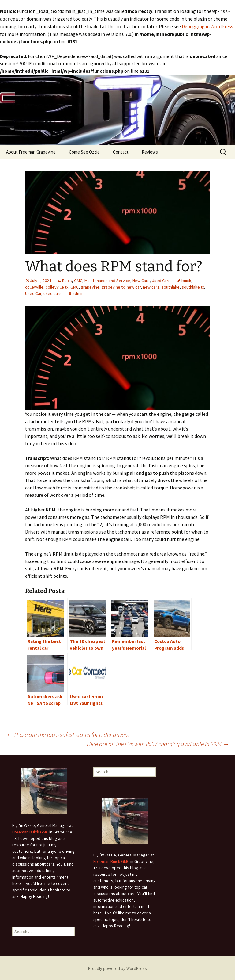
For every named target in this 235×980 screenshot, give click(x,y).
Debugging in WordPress (207, 26)
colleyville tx (57, 286)
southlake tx (193, 286)
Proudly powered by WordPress (117, 967)
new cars (151, 286)
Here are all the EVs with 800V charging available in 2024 (158, 743)
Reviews (150, 151)
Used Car (33, 293)
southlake (171, 286)
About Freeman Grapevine (31, 151)
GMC (78, 280)
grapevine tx (113, 286)
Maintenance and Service (107, 280)
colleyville (34, 286)
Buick (67, 280)
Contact (121, 151)
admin (78, 293)
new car (134, 286)
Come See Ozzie (84, 151)
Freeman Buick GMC (30, 831)
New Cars (141, 280)
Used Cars (161, 280)
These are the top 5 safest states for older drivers (67, 734)
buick (186, 280)
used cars (52, 293)
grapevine (90, 286)
